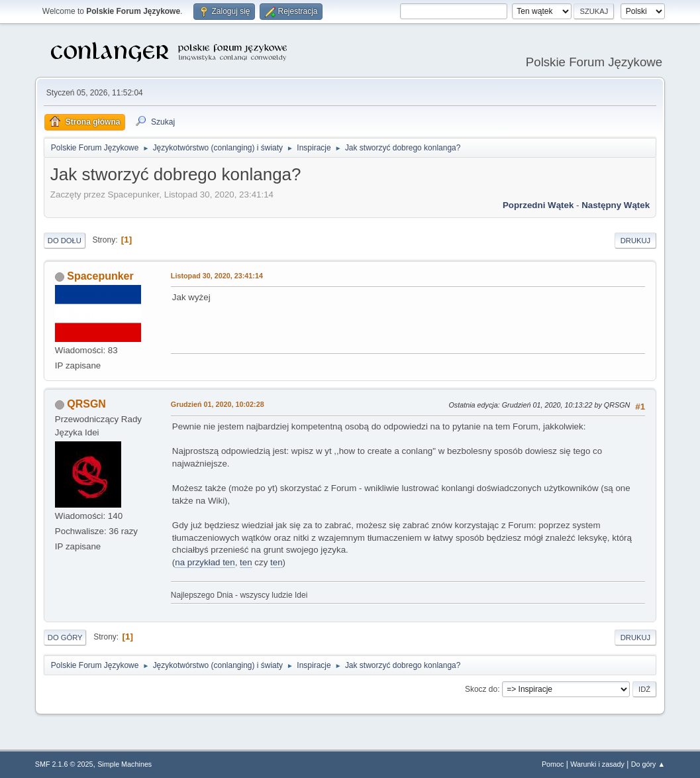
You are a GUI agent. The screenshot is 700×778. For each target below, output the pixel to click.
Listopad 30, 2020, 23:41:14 (217, 276)
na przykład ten (205, 562)
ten (246, 562)
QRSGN (86, 404)
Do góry (65, 638)
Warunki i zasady (597, 764)
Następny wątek (616, 205)
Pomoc (553, 764)
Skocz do (481, 689)
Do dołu (65, 241)
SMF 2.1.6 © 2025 (64, 764)
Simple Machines (125, 764)
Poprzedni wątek (538, 205)
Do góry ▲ (648, 764)
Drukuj (635, 241)
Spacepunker (100, 276)
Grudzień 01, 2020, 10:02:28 (218, 404)
